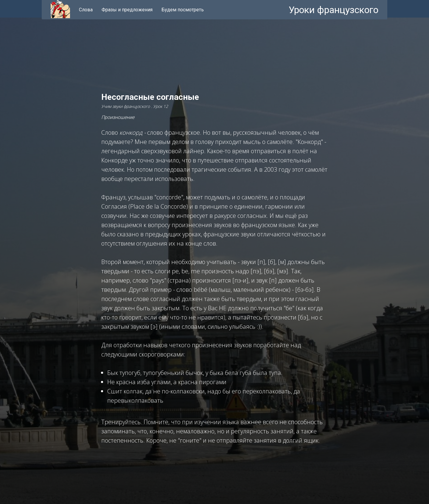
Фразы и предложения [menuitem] (127, 10)
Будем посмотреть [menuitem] (183, 10)
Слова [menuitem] (86, 10)
